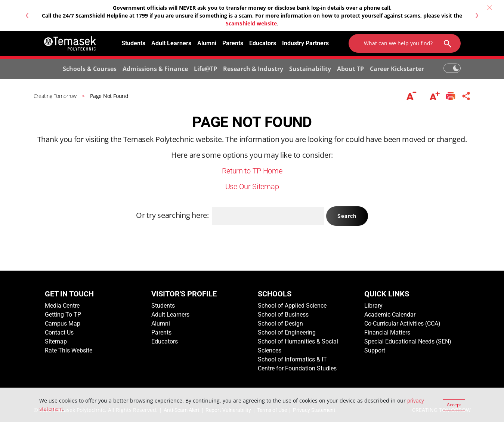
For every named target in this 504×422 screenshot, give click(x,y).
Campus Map (63, 324)
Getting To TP (63, 315)
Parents (233, 43)
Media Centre (62, 306)
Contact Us (59, 332)
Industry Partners (305, 43)
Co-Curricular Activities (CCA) (402, 324)
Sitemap (56, 341)
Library (373, 306)
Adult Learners (171, 43)
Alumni (207, 43)
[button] (27, 16)
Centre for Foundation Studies (297, 368)
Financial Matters (387, 332)
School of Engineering (287, 332)
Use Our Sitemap (252, 187)
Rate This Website (69, 350)
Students (133, 43)
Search (347, 216)
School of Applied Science (292, 306)
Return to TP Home (252, 171)
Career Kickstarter (397, 69)
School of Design (280, 324)
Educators (263, 43)
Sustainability (310, 69)
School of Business (283, 315)
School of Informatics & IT (292, 359)
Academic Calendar (390, 315)
